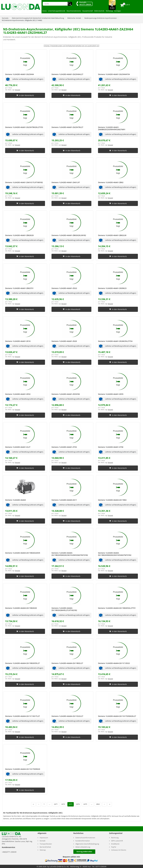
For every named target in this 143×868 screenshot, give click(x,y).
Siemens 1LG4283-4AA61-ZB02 (111, 182)
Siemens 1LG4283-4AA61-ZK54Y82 (66, 394)
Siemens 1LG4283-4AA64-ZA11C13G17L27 (22, 716)
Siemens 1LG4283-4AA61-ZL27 (18, 447)
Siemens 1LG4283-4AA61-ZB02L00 (112, 235)
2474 (78, 804)
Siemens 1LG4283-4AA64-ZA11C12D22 (114, 663)
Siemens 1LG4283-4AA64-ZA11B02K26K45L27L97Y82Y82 (64, 609)
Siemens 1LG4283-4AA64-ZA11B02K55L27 (22, 663)
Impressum (44, 838)
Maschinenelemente (74, 11)
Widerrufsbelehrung (83, 847)
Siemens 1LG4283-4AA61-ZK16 (18, 341)
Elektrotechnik (99, 11)
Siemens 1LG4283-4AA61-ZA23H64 (19, 74)
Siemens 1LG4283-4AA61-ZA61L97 (66, 182)
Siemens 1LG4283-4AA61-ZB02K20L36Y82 (69, 235)
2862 (98, 804)
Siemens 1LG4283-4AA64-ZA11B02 (112, 500)
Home (44, 11)
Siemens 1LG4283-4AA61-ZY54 (64, 447)
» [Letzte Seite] (110, 804)
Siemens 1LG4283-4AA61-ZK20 (64, 341)
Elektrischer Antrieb (74, 18)
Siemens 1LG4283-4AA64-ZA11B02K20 (21, 608)
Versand (17, 90)
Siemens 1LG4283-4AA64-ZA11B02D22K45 (23, 553)
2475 (85, 804)
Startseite (5, 18)
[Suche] (56, 4)
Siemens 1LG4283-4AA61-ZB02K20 (19, 235)
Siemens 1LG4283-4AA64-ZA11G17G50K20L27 (117, 716)
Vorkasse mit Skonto (119, 850)
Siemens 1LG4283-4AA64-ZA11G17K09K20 (23, 769)
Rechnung (115, 838)
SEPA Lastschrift (117, 841)
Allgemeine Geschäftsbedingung (87, 844)
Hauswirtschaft (87, 11)
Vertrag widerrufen (84, 852)
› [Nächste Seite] (104, 804)
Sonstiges (118, 11)
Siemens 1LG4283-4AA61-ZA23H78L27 (67, 127)
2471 (56, 804)
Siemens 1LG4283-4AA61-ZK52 (18, 394)
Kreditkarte (115, 844)
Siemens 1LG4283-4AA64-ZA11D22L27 (67, 716)
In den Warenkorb (25, 95)
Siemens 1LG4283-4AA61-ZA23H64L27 (67, 74)
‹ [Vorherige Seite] (39, 804)
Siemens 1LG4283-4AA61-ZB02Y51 (19, 288)
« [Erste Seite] (33, 804)
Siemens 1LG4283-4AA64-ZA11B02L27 (67, 663)
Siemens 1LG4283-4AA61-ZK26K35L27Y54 (115, 341)
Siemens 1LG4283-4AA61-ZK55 (111, 394)
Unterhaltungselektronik (57, 11)
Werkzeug (109, 11)
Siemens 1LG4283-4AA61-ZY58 (111, 447)
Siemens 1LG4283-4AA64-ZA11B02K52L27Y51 (117, 608)
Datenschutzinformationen (85, 838)
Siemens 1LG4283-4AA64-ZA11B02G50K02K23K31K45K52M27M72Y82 (70, 554)
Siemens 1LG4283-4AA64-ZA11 (64, 500)
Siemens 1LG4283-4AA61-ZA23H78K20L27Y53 (24, 127)
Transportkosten (46, 844)
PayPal (114, 847)
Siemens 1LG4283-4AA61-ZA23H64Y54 (114, 74)
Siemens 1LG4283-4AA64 (15, 500)
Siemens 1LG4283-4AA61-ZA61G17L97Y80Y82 (24, 182)
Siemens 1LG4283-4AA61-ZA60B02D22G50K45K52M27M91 (112, 128)
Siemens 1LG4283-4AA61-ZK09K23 (112, 288)
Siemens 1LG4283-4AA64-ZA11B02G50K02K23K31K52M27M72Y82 (115, 554)
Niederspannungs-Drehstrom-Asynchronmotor (101, 18)
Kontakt (83, 2)
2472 (63, 804)
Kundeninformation (83, 841)
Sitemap (43, 850)
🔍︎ (70, 4)
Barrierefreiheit (45, 847)
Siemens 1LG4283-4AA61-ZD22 (64, 288)
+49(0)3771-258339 (9, 852)
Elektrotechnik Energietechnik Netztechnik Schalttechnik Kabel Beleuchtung (38, 18)
